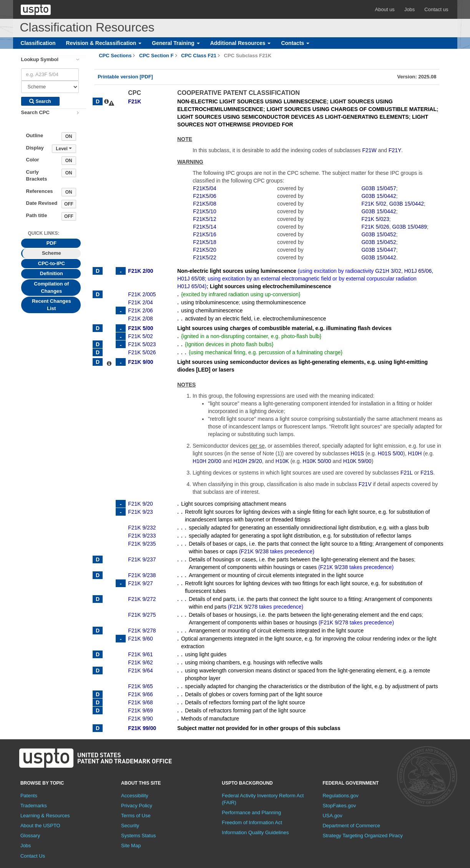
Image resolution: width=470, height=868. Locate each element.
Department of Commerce (351, 826)
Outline (35, 135)
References (40, 191)
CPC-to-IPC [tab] (51, 263)
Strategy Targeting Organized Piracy (363, 836)
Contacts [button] (295, 43)
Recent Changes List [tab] (51, 305)
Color (33, 160)
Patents (29, 796)
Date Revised (42, 203)
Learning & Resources (45, 816)
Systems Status (138, 836)
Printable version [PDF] (125, 77)
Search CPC (35, 112)
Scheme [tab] (51, 253)
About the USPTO (40, 826)
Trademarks (34, 806)
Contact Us (33, 856)
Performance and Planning (251, 812)
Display (35, 148)
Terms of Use (136, 816)
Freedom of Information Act (252, 822)
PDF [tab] (51, 243)
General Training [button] (176, 43)
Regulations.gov (340, 796)
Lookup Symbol (40, 59)
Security (130, 826)
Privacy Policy (137, 806)
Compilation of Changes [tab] (51, 287)
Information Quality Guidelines (255, 832)
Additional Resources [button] (241, 43)
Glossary (30, 836)
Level (64, 149)
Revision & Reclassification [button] (104, 43)
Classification (38, 43)
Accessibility (135, 796)
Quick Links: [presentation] (44, 233)
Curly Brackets (37, 176)
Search (40, 101)
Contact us (436, 9)
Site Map (131, 846)
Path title (37, 215)
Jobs (409, 9)
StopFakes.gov (339, 806)
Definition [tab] (51, 273)
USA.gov (332, 816)
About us (385, 9)
